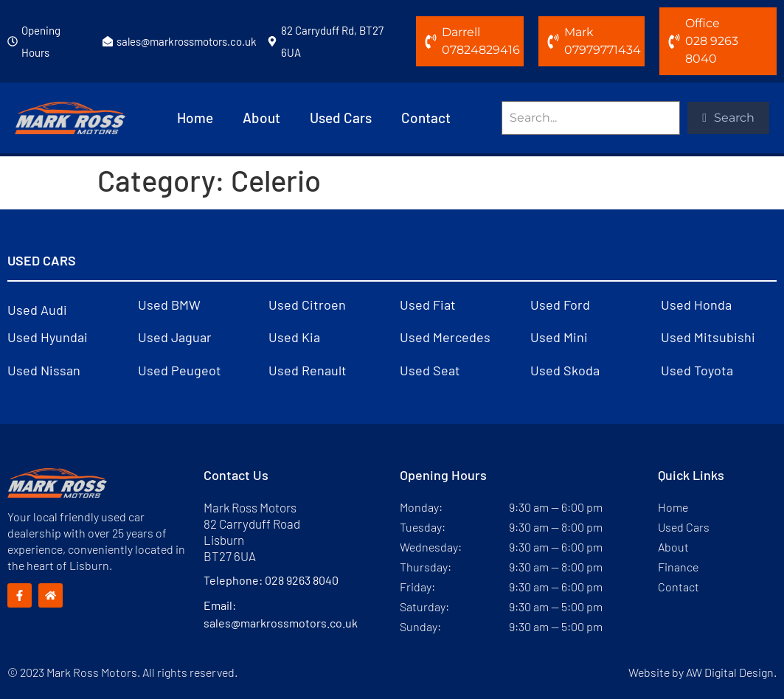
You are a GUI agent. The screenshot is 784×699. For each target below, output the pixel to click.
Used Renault (308, 370)
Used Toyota (697, 370)
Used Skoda (565, 370)
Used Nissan (44, 370)
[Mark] (553, 41)
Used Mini (559, 337)
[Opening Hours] (13, 41)
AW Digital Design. (731, 672)
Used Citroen (307, 305)
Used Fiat (428, 305)
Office (703, 23)
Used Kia (294, 337)
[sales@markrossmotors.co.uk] (108, 41)
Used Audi (37, 310)
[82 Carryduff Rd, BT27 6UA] (272, 41)
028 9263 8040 (302, 580)
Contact (426, 118)
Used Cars (341, 118)
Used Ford (560, 305)
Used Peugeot (180, 370)
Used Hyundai (48, 337)
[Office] (674, 41)
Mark (579, 32)
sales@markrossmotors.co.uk (187, 41)
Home (195, 118)
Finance (678, 567)
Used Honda (696, 305)
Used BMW (169, 305)
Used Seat (430, 370)
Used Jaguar (175, 337)
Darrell (461, 32)
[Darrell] (431, 41)
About (261, 118)
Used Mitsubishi (708, 337)
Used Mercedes (445, 337)
